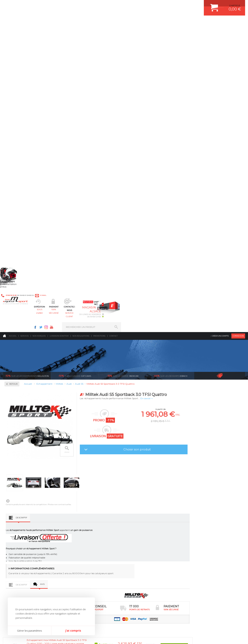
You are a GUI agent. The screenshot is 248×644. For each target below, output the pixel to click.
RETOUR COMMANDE (200, 530)
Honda (14, 180)
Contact (113, 32)
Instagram (170, 5)
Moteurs (74, 506)
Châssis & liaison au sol (83, 525)
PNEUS (135, 530)
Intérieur (75, 545)
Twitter (165, 5)
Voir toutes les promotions (223, 72)
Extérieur (75, 540)
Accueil (13, 32)
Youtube (176, 5)
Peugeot (14, 226)
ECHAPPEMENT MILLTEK (144, 521)
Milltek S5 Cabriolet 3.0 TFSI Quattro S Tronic (123, 426)
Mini (12, 212)
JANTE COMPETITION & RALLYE (147, 545)
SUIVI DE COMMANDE (200, 525)
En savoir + (196, 94)
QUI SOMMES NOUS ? (14, 536)
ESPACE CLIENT (197, 506)
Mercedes (15, 208)
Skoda (13, 245)
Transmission (77, 521)
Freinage (74, 530)
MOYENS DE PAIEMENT (201, 521)
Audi (12, 161)
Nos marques (39, 32)
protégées (174, 470)
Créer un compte (220, 32)
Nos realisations (81, 32)
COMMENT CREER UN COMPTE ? (206, 511)
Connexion (238, 32)
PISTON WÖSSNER (141, 516)
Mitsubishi (15, 217)
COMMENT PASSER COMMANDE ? (207, 516)
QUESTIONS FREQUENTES (203, 540)
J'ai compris (73, 631)
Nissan (14, 222)
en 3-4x (29, 470)
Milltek (14, 145)
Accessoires (17, 104)
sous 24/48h (77, 22)
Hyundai (15, 184)
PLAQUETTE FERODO (142, 511)
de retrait (126, 470)
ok (115, 578)
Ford (12, 175)
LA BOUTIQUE (10, 541)
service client (136, 22)
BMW (13, 166)
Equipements (77, 550)
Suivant (57, 197)
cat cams (75, 72)
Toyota (13, 254)
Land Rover (16, 203)
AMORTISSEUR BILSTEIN (144, 506)
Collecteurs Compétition (26, 117)
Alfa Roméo (16, 156)
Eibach (170, 72)
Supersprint (17, 282)
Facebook (159, 5)
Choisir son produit (187, 145)
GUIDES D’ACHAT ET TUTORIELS (206, 545)
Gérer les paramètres (29, 631)
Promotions (99, 32)
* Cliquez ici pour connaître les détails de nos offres (151, 581)
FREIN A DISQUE (139, 550)
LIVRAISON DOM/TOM (200, 535)
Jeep (12, 189)
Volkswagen (16, 259)
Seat (12, 240)
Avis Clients (229, 625)
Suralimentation (79, 511)
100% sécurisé (107, 22)
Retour (63, 80)
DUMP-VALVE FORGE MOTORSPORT (150, 540)
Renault (14, 235)
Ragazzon (27, 72)
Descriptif (71, 214)
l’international (223, 470)
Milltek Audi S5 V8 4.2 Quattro (76, 425)
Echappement (77, 516)
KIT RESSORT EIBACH (142, 535)
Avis (92, 281)
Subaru (14, 249)
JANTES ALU (137, 525)
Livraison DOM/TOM (59, 32)
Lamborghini (17, 198)
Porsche (14, 231)
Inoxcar (14, 133)
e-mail (85, 5)
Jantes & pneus (78, 535)
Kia (12, 194)
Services (25, 32)
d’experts (77, 470)
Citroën (14, 170)
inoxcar (123, 72)
